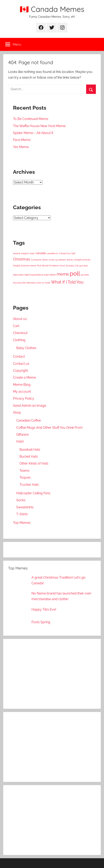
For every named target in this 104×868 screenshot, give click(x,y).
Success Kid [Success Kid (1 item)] (19, 283)
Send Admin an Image (30, 406)
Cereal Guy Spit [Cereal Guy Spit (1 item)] (67, 253)
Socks (21, 500)
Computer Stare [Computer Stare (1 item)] (39, 260)
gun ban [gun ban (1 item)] (83, 266)
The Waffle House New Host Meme (39, 126)
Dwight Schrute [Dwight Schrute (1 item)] (82, 260)
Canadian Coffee (29, 420)
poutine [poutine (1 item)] (85, 275)
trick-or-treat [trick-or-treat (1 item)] (43, 283)
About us (20, 319)
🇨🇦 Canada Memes (52, 9)
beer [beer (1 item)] (32, 253)
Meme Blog (22, 385)
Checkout (20, 333)
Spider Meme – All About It (33, 133)
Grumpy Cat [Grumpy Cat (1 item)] (72, 266)
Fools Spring (41, 622)
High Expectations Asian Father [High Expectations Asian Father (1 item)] (40, 275)
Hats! (20, 441)
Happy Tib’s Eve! (44, 609)
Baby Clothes (26, 348)
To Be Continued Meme (31, 119)
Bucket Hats (29, 457)
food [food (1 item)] (62, 266)
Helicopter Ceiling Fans (33, 493)
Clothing (19, 340)
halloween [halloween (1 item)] (18, 275)
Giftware (22, 435)
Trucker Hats (29, 485)
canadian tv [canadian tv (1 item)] (52, 253)
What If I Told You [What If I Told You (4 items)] (67, 282)
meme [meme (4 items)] (63, 274)
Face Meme (22, 140)
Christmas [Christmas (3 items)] (22, 259)
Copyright (20, 371)
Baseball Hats (30, 450)
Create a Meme (24, 377)
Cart (16, 326)
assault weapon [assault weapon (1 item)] (21, 253)
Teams (24, 471)
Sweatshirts (25, 507)
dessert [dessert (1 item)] (62, 260)
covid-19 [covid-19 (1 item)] (53, 260)
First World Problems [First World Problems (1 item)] (48, 266)
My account (22, 392)
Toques (25, 477)
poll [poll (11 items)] (75, 273)
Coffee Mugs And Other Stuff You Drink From (49, 428)
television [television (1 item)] (31, 283)
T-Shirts (22, 514)
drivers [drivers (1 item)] (70, 260)
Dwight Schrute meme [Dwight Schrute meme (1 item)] (25, 266)
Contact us (21, 364)
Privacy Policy (24, 398)
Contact (19, 357)
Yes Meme (21, 147)
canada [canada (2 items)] (41, 253)
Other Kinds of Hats (34, 463)
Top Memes (22, 523)
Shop (17, 413)
